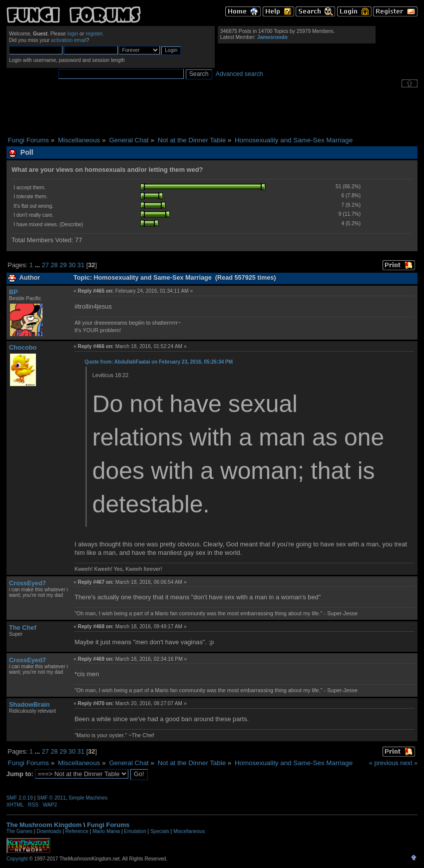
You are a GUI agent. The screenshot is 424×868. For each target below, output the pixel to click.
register (94, 34)
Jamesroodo (272, 37)
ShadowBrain (29, 704)
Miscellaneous (189, 831)
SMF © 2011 (51, 798)
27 (45, 265)
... (38, 265)
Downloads (49, 831)
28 (54, 265)
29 (63, 265)
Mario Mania (106, 831)
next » (409, 763)
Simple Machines (88, 798)
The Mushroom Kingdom (44, 825)
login (73, 34)
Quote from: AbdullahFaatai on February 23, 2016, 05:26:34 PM (159, 362)
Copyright (17, 859)
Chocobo (23, 347)
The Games (19, 831)
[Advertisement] (212, 112)
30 (72, 265)
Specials (160, 831)
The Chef (23, 628)
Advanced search (239, 74)
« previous (384, 763)
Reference (77, 831)
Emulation (135, 831)
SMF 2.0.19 (20, 798)
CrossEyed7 (27, 583)
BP (13, 292)
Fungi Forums (108, 825)
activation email (69, 40)
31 (81, 265)
